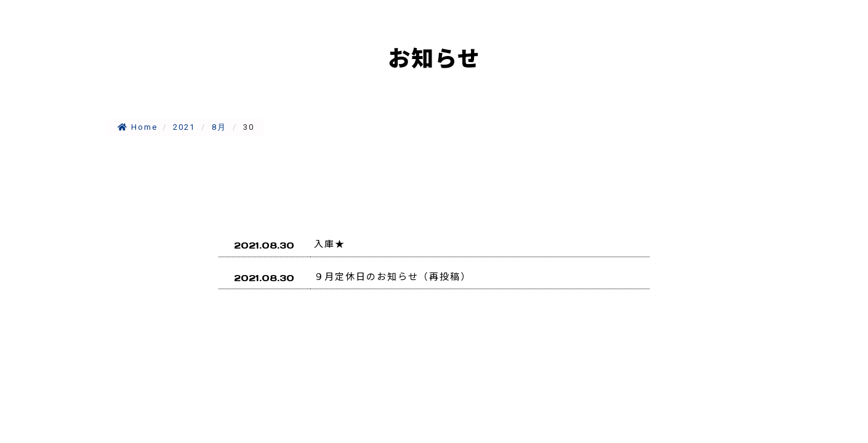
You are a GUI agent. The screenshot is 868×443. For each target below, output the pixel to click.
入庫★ (330, 243)
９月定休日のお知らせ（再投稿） (392, 276)
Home (138, 127)
